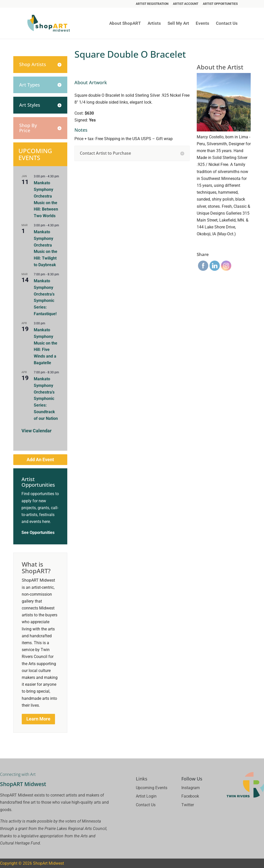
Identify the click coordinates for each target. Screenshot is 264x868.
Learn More (38, 719)
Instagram (191, 788)
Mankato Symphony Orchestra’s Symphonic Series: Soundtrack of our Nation (46, 399)
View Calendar (37, 431)
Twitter (188, 805)
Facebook (190, 796)
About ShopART (125, 24)
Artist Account (186, 4)
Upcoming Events (152, 788)
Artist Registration (152, 4)
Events (202, 24)
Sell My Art (178, 24)
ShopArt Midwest (48, 863)
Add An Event (40, 460)
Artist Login (146, 796)
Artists (154, 24)
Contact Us (227, 24)
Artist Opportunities (220, 4)
